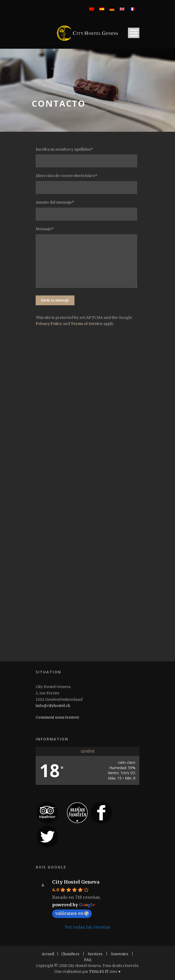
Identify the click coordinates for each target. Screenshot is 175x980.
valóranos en (72, 913)
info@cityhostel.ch (53, 706)
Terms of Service (87, 324)
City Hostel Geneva (76, 882)
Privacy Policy (49, 324)
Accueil (48, 954)
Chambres (70, 954)
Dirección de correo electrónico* (87, 184)
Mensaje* (87, 258)
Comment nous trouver (57, 717)
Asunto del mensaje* (87, 210)
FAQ (88, 960)
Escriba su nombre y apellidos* (87, 157)
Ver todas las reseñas (88, 927)
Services (95, 954)
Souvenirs (120, 954)
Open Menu (134, 33)
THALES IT (99, 972)
